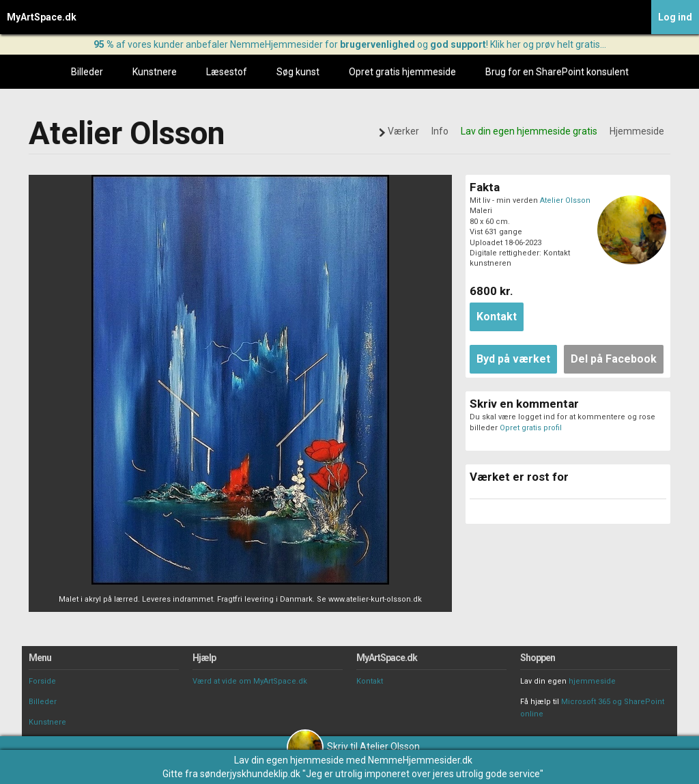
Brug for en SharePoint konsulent (557, 72)
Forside (42, 681)
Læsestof (227, 72)
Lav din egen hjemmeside (289, 760)
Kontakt (370, 681)
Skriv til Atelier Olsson (353, 746)
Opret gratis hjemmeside (402, 72)
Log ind (675, 17)
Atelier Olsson (565, 200)
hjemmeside (592, 681)
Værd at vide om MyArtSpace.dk (250, 681)
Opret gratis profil (531, 428)
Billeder (87, 72)
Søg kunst (298, 72)
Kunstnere (155, 72)
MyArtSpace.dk (42, 17)
